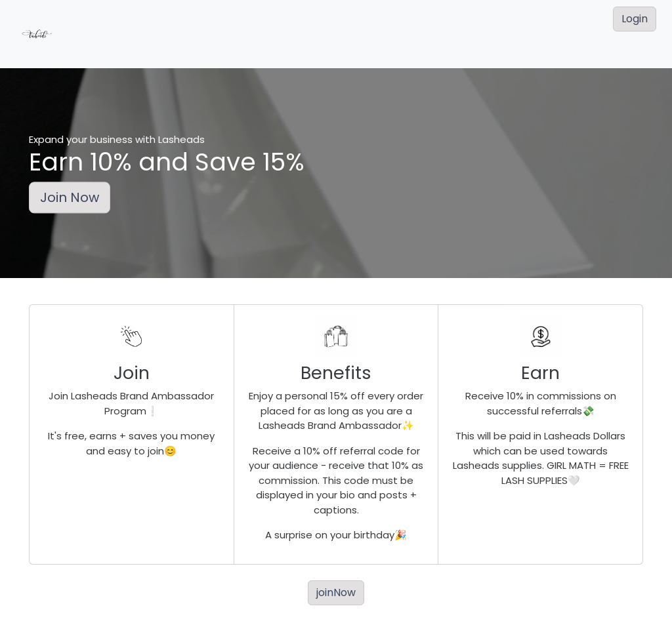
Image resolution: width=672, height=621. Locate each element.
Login (635, 19)
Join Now (70, 198)
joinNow (336, 592)
